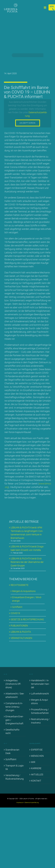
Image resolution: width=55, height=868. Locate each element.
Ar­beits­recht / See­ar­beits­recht (15, 695)
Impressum (20, 803)
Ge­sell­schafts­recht (13, 731)
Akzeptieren (28, 123)
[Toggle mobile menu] (45, 8)
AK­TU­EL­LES (37, 774)
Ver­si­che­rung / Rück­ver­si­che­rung (15, 777)
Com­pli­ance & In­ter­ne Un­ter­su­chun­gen (14, 707)
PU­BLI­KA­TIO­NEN (19, 626)
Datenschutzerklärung (32, 803)
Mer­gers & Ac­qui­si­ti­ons (24, 591)
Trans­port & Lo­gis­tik (15, 767)
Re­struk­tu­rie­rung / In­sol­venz (40, 721)
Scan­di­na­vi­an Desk (12, 751)
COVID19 (15, 613)
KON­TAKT (36, 781)
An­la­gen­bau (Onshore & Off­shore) (13, 684)
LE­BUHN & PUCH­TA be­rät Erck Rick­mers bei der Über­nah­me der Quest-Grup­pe (27, 562)
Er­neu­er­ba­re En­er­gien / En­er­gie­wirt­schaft (14, 720)
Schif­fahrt (17, 607)
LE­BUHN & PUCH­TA (21, 632)
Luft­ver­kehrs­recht (40, 694)
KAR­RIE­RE (36, 768)
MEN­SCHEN (37, 756)
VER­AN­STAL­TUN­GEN (21, 638)
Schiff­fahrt (11, 759)
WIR (33, 762)
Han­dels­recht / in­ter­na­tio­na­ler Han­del (40, 684)
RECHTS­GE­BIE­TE (20, 585)
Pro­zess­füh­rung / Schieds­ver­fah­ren (40, 711)
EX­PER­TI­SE (37, 750)
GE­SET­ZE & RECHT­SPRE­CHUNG (27, 619)
